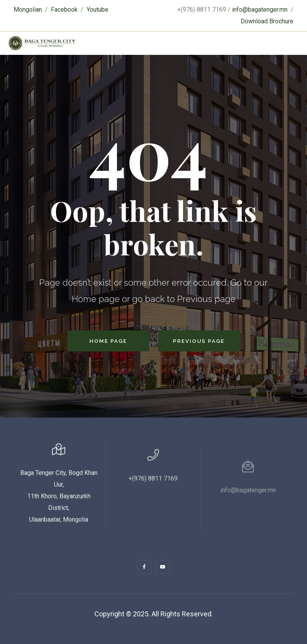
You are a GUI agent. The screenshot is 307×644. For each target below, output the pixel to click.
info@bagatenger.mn (260, 10)
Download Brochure (267, 21)
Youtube (98, 10)
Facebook (64, 10)
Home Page (108, 341)
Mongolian (28, 10)
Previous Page (199, 341)
